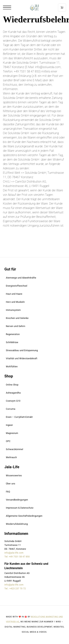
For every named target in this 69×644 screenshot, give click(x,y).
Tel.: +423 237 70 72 (15, 589)
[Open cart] (62, 8)
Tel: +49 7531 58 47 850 (17, 557)
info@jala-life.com (14, 553)
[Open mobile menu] (7, 8)
